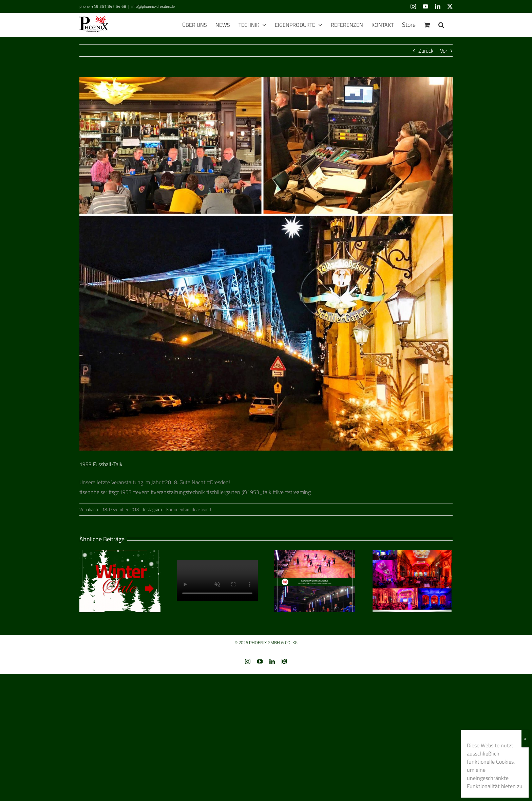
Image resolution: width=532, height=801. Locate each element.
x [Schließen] (525, 738)
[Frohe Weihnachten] (217, 581)
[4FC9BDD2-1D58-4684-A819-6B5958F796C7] (266, 264)
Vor (444, 51)
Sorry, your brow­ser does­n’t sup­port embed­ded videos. (217, 580)
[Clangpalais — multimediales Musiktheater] (412, 581)
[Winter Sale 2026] (120, 581)
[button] (441, 25)
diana (93, 509)
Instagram (153, 509)
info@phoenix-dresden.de (153, 6)
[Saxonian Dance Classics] (315, 581)
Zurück (426, 51)
